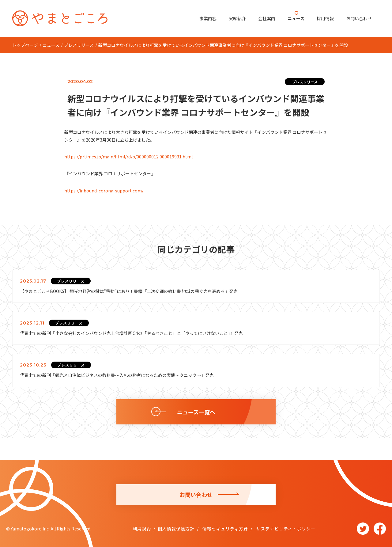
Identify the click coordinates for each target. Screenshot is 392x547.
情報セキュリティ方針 (225, 529)
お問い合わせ (359, 18)
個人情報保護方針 (176, 529)
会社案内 (267, 18)
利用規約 (142, 529)
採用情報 (325, 18)
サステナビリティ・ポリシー (285, 529)
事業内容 (208, 18)
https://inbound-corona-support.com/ (104, 191)
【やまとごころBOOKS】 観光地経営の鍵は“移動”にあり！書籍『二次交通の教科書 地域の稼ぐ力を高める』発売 (129, 291)
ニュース (296, 18)
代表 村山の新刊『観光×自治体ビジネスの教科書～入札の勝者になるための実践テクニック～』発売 (117, 375)
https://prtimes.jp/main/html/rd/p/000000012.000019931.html (128, 157)
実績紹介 (237, 18)
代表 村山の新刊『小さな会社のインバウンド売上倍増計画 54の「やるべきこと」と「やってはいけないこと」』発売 (131, 333)
